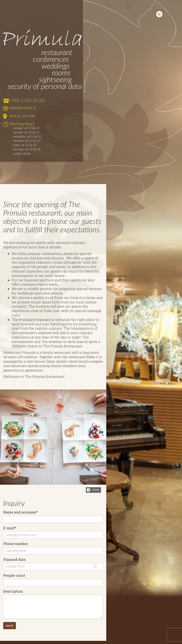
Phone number (16, 544)
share (96, 490)
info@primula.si (23, 108)
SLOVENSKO (159, 14)
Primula (43, 38)
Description (13, 591)
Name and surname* (20, 512)
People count (14, 575)
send (10, 625)
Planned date (14, 560)
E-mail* (10, 528)
